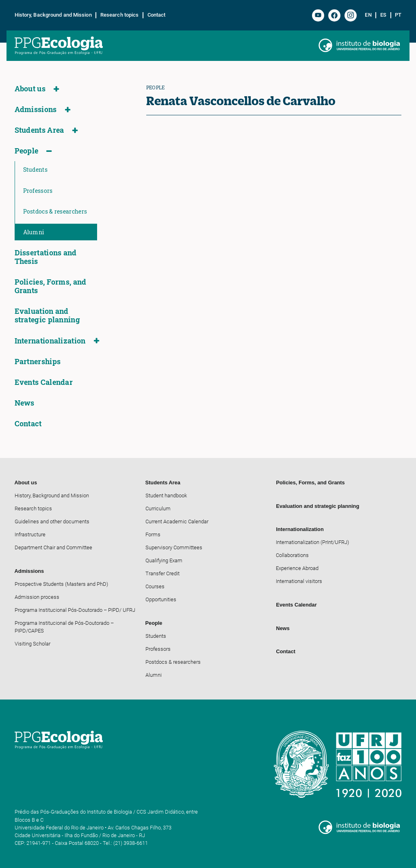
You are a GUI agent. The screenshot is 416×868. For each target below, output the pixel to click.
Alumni (34, 232)
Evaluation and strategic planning (47, 315)
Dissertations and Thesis (46, 257)
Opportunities (161, 599)
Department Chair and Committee (53, 547)
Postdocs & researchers (55, 211)
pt (398, 15)
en (368, 15)
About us (30, 89)
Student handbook (166, 496)
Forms (153, 534)
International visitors (299, 581)
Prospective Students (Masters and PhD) (61, 584)
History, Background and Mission (53, 15)
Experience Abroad (297, 568)
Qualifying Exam (164, 560)
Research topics (120, 15)
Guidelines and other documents (52, 521)
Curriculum (158, 508)
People (27, 151)
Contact (157, 15)
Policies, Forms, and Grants (51, 286)
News (25, 403)
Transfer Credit (162, 573)
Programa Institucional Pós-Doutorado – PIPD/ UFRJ (75, 610)
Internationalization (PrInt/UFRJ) (312, 542)
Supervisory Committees (174, 547)
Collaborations (292, 555)
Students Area (39, 130)
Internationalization (50, 341)
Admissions (36, 109)
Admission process (37, 597)
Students (35, 169)
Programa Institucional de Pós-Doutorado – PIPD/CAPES (64, 627)
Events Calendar (44, 382)
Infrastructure (30, 534)
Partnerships (38, 362)
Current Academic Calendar (177, 521)
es (383, 15)
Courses (155, 586)
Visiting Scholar (32, 644)
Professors (38, 191)
